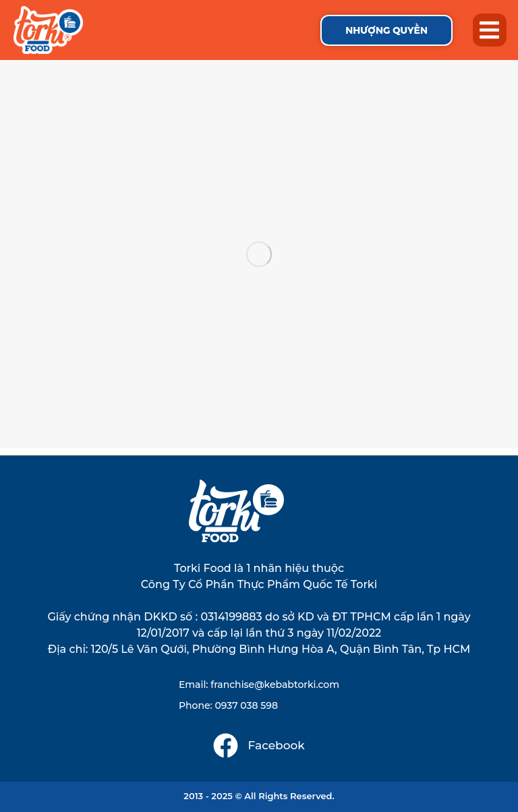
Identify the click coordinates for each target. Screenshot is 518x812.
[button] (490, 30)
